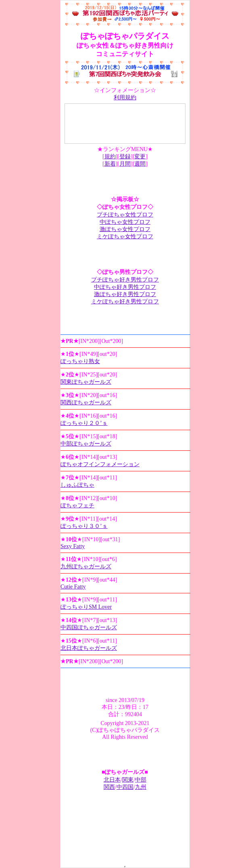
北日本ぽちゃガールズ (89, 648)
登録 (125, 157)
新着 (110, 164)
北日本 (112, 780)
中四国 (125, 787)
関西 (109, 787)
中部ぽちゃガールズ (86, 444)
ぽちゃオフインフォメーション (100, 464)
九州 (141, 787)
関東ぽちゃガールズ (86, 382)
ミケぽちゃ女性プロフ (125, 236)
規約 (110, 157)
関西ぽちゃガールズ (86, 402)
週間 (140, 164)
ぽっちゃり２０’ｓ (84, 423)
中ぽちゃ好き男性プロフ (125, 287)
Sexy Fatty (73, 546)
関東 (128, 780)
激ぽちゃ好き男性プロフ (125, 294)
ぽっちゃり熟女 (80, 361)
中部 (141, 780)
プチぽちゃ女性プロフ (125, 215)
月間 (125, 164)
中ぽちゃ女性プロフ (125, 222)
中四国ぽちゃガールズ (89, 627)
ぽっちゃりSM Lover (86, 607)
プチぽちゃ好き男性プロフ (125, 280)
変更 (140, 157)
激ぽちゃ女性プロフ (125, 229)
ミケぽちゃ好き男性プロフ (125, 302)
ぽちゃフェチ (77, 505)
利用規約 (125, 98)
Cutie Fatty (73, 587)
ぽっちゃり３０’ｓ (84, 526)
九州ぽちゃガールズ (86, 566)
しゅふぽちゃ (77, 485)
